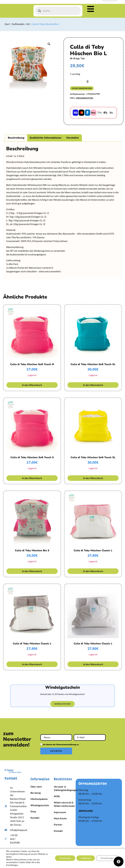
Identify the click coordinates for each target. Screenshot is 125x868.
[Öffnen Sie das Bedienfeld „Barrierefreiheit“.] (119, 862)
